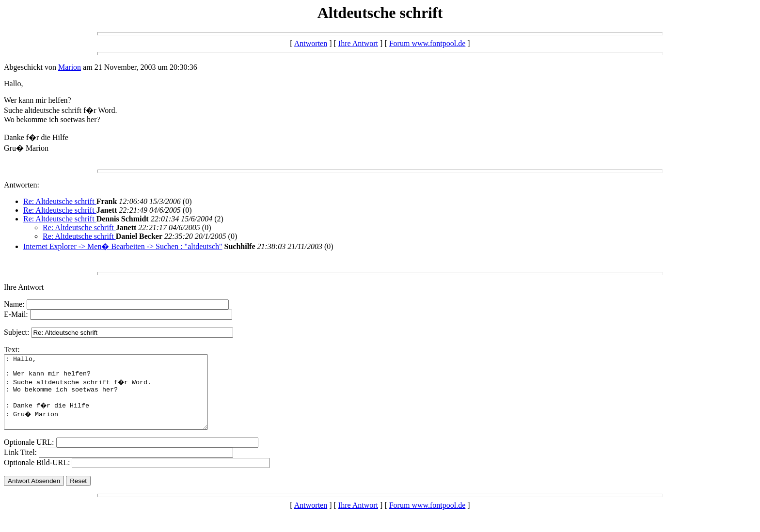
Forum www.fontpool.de (427, 43)
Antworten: (22, 185)
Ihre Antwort (358, 43)
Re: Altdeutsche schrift (60, 201)
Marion (70, 67)
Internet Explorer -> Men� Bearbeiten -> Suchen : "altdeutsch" (123, 246)
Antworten (311, 43)
